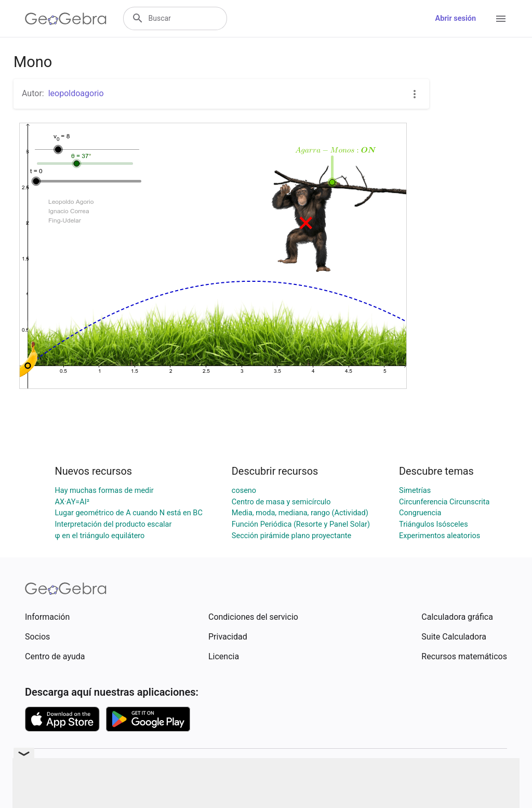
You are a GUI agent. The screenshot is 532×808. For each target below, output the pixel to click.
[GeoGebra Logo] (66, 19)
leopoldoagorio (76, 93)
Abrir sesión (456, 18)
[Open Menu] (501, 19)
